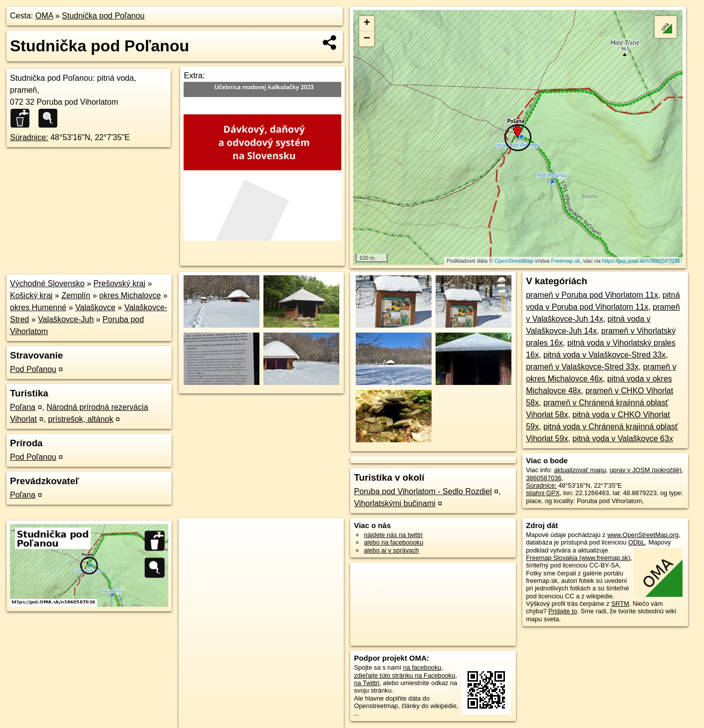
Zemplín (76, 295)
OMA (44, 16)
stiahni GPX (543, 493)
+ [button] (367, 23)
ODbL (636, 542)
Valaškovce (96, 307)
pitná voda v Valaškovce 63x (623, 439)
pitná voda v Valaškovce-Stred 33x (604, 355)
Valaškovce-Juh (66, 319)
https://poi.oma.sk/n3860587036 (641, 261)
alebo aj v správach (391, 550)
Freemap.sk (565, 261)
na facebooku (422, 667)
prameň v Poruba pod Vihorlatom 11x (592, 295)
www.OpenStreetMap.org (643, 535)
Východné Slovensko (47, 283)
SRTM (620, 604)
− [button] (367, 39)
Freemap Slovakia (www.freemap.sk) (578, 558)
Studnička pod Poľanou (103, 16)
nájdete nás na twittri (393, 535)
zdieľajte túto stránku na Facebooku (404, 675)
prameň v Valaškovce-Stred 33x (582, 367)
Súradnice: (29, 137)
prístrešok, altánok (81, 419)
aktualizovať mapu (580, 470)
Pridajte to (563, 611)
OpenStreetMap (514, 261)
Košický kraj (31, 295)
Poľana (23, 407)
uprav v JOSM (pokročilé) (646, 470)
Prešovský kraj (119, 283)
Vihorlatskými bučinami (394, 503)
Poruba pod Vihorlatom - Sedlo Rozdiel (423, 491)
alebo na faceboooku (393, 542)
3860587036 (544, 478)
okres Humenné (38, 307)
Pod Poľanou (33, 369)
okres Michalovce (130, 295)
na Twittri (366, 683)
